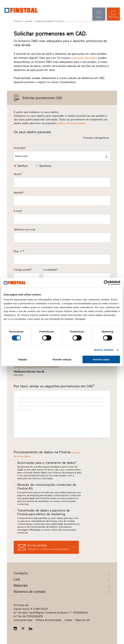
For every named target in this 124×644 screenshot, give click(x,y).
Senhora (45, 166)
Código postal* (23, 270)
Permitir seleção (62, 359)
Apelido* (19, 193)
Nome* (18, 174)
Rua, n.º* (19, 251)
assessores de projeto (84, 58)
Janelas (28, 21)
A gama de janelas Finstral (49, 21)
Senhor (23, 166)
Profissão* (20, 148)
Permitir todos (101, 359)
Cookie (68, 620)
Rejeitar (23, 359)
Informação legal (23, 620)
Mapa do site (83, 620)
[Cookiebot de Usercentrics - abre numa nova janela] (106, 283)
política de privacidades (71, 123)
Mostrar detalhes (104, 350)
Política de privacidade (49, 620)
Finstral (18, 21)
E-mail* (18, 211)
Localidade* (51, 270)
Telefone (24, 229)
